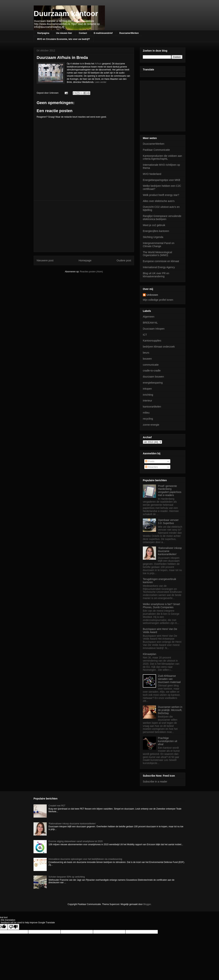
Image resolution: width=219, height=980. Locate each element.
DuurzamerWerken (129, 33)
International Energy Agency (159, 267)
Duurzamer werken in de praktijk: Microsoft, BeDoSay (170, 710)
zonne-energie (151, 425)
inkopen (147, 389)
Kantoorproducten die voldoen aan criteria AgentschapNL (162, 157)
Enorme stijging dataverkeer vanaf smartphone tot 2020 (76, 841)
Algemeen (149, 317)
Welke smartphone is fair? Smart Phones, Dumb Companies (161, 606)
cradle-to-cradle (152, 371)
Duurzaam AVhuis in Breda (62, 58)
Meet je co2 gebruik (154, 225)
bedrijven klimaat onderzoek (159, 347)
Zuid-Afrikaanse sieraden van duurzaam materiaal (169, 679)
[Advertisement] (84, 226)
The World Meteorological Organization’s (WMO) (157, 254)
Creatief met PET (57, 806)
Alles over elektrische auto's (159, 201)
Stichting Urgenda (153, 237)
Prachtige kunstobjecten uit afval (168, 741)
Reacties (151, 467)
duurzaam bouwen (153, 377)
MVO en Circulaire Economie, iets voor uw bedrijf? (64, 39)
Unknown (152, 295)
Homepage (85, 260)
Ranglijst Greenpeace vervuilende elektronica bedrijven (162, 218)
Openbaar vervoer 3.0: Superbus (168, 522)
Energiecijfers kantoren (156, 231)
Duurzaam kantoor (66, 14)
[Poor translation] (13, 927)
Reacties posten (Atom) (91, 272)
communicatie (151, 365)
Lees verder (101, 82)
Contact (83, 33)
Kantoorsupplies (152, 341)
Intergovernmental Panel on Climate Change (159, 245)
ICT (145, 335)
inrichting (148, 395)
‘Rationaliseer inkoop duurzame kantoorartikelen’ (72, 824)
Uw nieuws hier (64, 33)
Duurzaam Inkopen (154, 329)
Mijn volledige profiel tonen (158, 300)
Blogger (147, 904)
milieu (146, 413)
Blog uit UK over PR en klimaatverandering (156, 275)
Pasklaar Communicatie (156, 150)
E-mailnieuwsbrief (103, 33)
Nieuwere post (45, 260)
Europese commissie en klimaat (161, 261)
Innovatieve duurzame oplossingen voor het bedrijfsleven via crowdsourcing (85, 859)
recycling (148, 419)
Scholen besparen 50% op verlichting (67, 877)
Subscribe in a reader (155, 782)
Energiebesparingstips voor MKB (162, 180)
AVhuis (98, 64)
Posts (150, 461)
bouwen (147, 359)
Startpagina (43, 33)
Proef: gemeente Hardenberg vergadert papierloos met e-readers (170, 491)
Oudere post (124, 260)
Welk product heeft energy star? (161, 195)
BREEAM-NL (150, 323)
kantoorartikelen (152, 407)
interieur (147, 401)
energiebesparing (153, 383)
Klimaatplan (150, 654)
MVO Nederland (152, 174)
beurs (146, 353)
